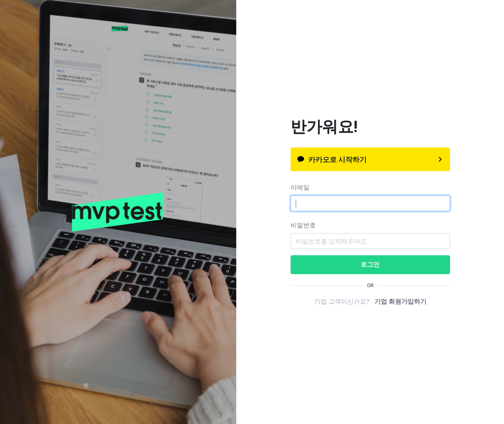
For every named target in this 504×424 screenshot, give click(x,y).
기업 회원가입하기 (400, 301)
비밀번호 (303, 225)
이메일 (300, 187)
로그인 (370, 265)
